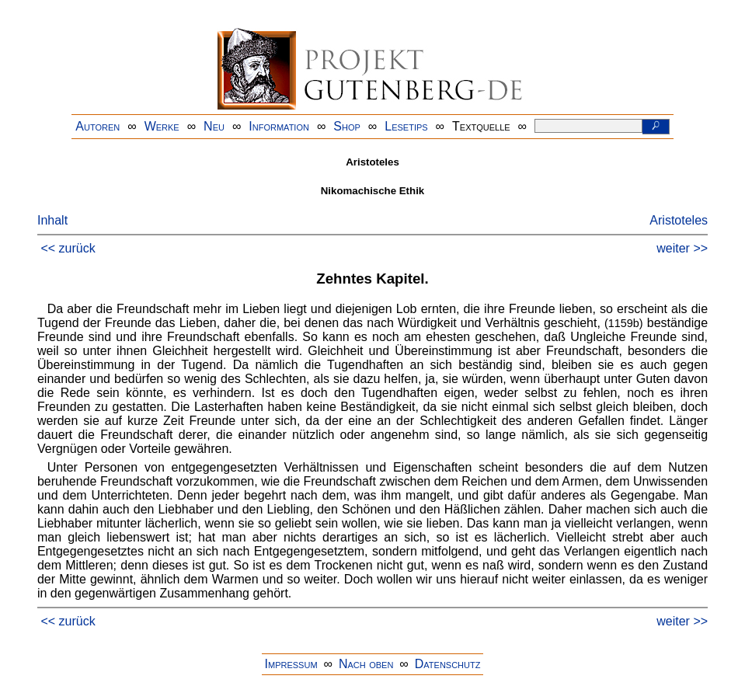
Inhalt (52, 220)
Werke (162, 126)
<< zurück (68, 248)
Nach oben (366, 664)
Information (279, 126)
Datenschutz (448, 664)
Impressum (291, 664)
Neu (214, 126)
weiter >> (682, 248)
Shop (347, 126)
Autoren (97, 126)
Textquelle (481, 126)
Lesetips (406, 126)
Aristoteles (679, 220)
